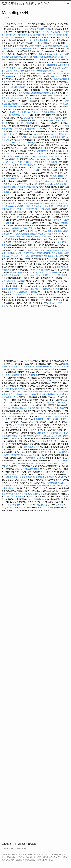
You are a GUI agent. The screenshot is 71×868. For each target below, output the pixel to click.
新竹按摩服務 (19, 49)
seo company (57, 76)
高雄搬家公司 (31, 49)
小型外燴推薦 (43, 54)
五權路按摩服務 (40, 499)
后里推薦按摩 (19, 425)
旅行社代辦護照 (55, 120)
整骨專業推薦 (24, 93)
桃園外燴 (38, 73)
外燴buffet (39, 427)
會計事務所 (11, 35)
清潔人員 (25, 455)
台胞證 (33, 93)
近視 (16, 485)
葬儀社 (17, 477)
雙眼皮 (33, 234)
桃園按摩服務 (46, 57)
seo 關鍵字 (59, 275)
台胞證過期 (53, 162)
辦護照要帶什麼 (59, 46)
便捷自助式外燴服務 (29, 292)
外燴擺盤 (40, 234)
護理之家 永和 (8, 68)
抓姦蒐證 (43, 184)
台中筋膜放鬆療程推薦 (15, 375)
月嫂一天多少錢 (33, 206)
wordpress (29, 394)
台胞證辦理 (62, 461)
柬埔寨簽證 (11, 209)
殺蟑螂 (46, 162)
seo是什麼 (18, 256)
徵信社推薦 (6, 137)
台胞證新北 (60, 485)
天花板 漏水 (41, 458)
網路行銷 (15, 369)
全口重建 (11, 463)
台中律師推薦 (47, 250)
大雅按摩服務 (8, 107)
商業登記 (19, 209)
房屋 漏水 (58, 436)
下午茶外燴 (6, 436)
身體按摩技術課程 (27, 369)
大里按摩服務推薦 (9, 178)
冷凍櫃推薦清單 (52, 394)
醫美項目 (59, 505)
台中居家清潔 (60, 408)
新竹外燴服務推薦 (15, 414)
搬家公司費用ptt (14, 156)
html (24, 29)
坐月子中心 (14, 397)
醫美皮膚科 (16, 455)
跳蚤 (50, 96)
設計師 (64, 57)
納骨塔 (62, 452)
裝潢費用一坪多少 (50, 253)
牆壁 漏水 (15, 494)
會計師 (34, 187)
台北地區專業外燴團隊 (21, 436)
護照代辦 (50, 403)
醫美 (39, 485)
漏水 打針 (12, 292)
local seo (54, 303)
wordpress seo (8, 405)
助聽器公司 (14, 57)
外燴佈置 (35, 190)
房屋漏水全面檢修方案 (17, 275)
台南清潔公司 (56, 367)
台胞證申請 (34, 289)
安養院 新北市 (21, 35)
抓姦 (39, 49)
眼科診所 (26, 256)
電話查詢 (10, 306)
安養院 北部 (42, 272)
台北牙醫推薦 (60, 206)
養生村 (11, 165)
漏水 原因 (32, 367)
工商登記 (11, 237)
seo (3, 60)
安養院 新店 (47, 391)
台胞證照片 (31, 143)
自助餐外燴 (57, 96)
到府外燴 (22, 206)
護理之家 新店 (54, 231)
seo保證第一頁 (55, 54)
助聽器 (53, 137)
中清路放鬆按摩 (26, 123)
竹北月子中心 (50, 93)
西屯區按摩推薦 (61, 79)
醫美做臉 (55, 156)
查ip (52, 32)
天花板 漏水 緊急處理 (24, 237)
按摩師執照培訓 (42, 477)
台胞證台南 (55, 289)
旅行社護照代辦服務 (43, 29)
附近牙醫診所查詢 (13, 73)
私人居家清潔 (36, 391)
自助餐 (26, 289)
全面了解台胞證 (27, 469)
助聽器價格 (6, 289)
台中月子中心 (34, 112)
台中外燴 (19, 129)
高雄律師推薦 (17, 228)
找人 (6, 115)
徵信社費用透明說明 (42, 419)
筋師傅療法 (28, 228)
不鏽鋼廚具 (9, 71)
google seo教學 (36, 181)
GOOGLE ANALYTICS (57, 477)
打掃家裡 (13, 87)
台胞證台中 (58, 256)
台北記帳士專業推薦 (14, 98)
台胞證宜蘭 (63, 176)
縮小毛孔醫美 (26, 508)
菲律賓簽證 (63, 104)
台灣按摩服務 (40, 394)
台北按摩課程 (44, 289)
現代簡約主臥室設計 (17, 115)
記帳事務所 (54, 203)
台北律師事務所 (13, 112)
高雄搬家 (33, 455)
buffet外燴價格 (53, 184)
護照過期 (25, 73)
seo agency (32, 170)
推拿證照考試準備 (45, 46)
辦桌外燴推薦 (16, 253)
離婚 (15, 104)
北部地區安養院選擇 (39, 109)
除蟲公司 (10, 256)
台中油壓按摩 (53, 272)
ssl (3, 115)
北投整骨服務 (25, 187)
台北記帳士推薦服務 (58, 190)
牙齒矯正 (18, 165)
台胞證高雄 (56, 57)
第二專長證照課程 (41, 270)
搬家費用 (10, 477)
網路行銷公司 (17, 162)
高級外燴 (33, 46)
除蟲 (26, 367)
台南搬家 (10, 497)
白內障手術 (44, 190)
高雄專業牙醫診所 (22, 234)
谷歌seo (34, 463)
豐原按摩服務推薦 (23, 463)
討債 (17, 123)
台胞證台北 (14, 167)
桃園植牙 (29, 295)
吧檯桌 (50, 256)
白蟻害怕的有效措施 (39, 256)
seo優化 (7, 369)
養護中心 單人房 (48, 485)
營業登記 (40, 367)
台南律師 (11, 143)
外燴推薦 (34, 40)
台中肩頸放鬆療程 (41, 151)
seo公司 (9, 394)
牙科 (51, 35)
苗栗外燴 (27, 162)
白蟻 (64, 120)
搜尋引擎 (31, 477)
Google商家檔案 (8, 508)
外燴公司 (17, 107)
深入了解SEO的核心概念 (27, 137)
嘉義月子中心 (14, 367)
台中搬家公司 (32, 275)
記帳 (65, 126)
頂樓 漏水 (23, 408)
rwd (41, 206)
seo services (21, 143)
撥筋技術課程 (14, 505)
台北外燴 (55, 267)
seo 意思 (53, 508)
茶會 (27, 505)
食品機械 (8, 270)
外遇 (45, 181)
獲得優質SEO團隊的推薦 (29, 57)
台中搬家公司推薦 (41, 203)
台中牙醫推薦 (45, 248)
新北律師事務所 (42, 35)
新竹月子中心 (10, 134)
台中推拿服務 (45, 297)
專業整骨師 (18, 497)
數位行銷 (16, 187)
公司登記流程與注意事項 (32, 253)
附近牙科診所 (40, 414)
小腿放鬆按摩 (23, 87)
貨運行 (52, 441)
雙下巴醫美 (39, 71)
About (67, 4)
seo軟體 (42, 237)
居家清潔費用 (28, 129)
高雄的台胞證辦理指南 (29, 494)
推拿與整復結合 (53, 380)
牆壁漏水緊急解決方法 (25, 427)
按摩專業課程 (53, 112)
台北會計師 (28, 98)
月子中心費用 (37, 162)
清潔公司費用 (50, 71)
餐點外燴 (15, 408)
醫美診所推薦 (17, 289)
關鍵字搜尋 (63, 433)
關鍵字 (61, 303)
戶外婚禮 (49, 118)
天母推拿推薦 (11, 389)
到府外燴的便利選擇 (55, 483)
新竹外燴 (33, 272)
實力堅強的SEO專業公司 (34, 118)
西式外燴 (38, 129)
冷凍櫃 (56, 35)
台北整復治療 (64, 65)
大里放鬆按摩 (29, 209)
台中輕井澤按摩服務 (46, 40)
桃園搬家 (54, 419)
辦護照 (9, 162)
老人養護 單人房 (51, 234)
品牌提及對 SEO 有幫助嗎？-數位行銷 (26, 4)
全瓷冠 (47, 367)
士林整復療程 (58, 250)
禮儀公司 (40, 93)
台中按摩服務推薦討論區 (57, 181)
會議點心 (61, 253)
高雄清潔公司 (43, 433)
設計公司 (65, 71)
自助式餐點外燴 (31, 375)
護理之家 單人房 (37, 436)
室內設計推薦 (29, 414)
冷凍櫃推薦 (53, 433)
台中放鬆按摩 (43, 441)
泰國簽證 (31, 35)
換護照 (9, 223)
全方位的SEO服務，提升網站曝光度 (36, 156)
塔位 (22, 367)
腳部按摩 (24, 477)
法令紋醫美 (22, 389)
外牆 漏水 (24, 112)
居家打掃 (33, 485)
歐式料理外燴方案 (19, 272)
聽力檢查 (30, 29)
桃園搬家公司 (52, 65)
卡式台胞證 (38, 134)
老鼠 (4, 73)
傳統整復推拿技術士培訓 (24, 71)
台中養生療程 (19, 217)
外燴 (15, 394)
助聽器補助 (9, 485)
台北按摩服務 (60, 109)
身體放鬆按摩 (61, 416)
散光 (28, 203)
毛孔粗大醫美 (23, 485)
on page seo (13, 206)
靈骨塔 (36, 237)
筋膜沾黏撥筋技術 (30, 165)
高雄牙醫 (10, 281)
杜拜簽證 (47, 32)
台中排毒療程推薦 (17, 37)
